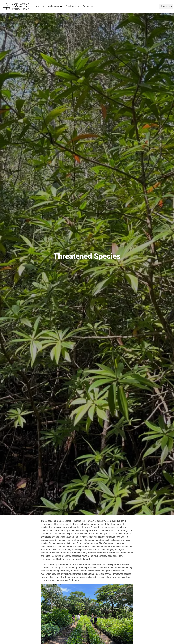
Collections (53, 6)
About (39, 6)
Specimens (71, 6)
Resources (88, 6)
